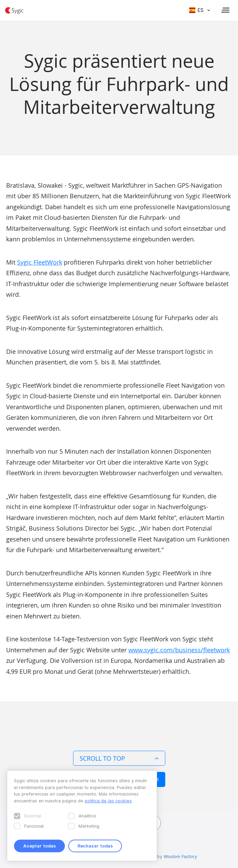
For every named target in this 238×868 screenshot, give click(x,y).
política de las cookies (108, 801)
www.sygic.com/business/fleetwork (179, 650)
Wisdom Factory (180, 856)
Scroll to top (119, 758)
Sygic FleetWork (40, 262)
